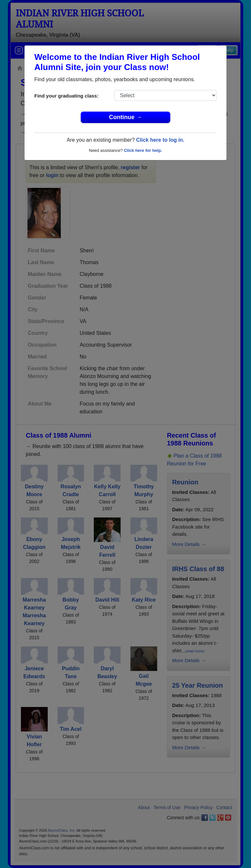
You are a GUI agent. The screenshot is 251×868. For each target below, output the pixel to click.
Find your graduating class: (67, 96)
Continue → (126, 117)
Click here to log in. (160, 140)
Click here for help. (143, 150)
